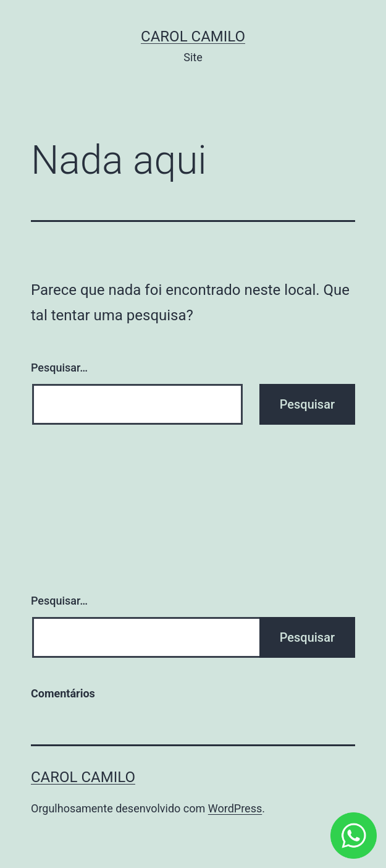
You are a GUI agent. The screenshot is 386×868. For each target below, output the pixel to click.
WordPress (235, 808)
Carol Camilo (193, 36)
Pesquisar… (59, 368)
